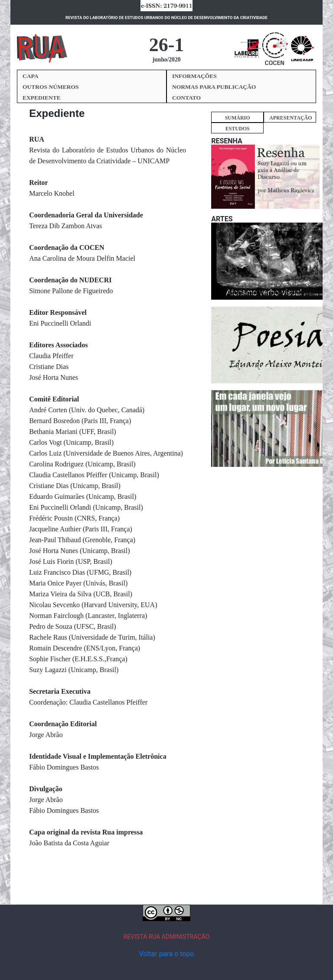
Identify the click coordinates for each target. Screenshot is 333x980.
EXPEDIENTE (42, 98)
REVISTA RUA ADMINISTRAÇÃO (167, 937)
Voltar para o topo (166, 954)
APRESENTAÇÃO (291, 118)
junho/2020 (167, 60)
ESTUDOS (238, 129)
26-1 (167, 45)
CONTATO (186, 98)
